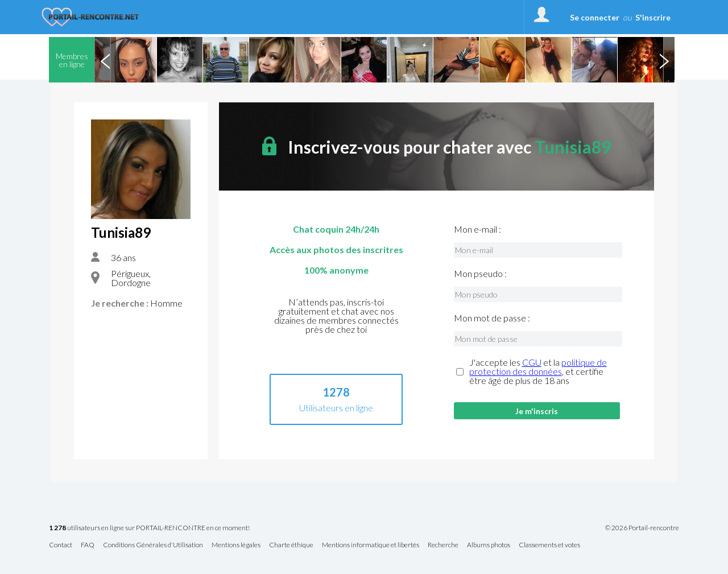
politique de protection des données (538, 367)
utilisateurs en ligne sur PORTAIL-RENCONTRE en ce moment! (149, 528)
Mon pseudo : (480, 274)
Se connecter (595, 17)
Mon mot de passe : (492, 318)
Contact (61, 545)
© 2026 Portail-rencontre (642, 528)
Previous (105, 60)
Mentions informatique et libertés (371, 545)
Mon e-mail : (477, 229)
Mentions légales (236, 545)
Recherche (443, 545)
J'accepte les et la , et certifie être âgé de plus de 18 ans (538, 371)
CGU (532, 362)
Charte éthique (291, 545)
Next (664, 60)
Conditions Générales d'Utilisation (153, 545)
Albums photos (489, 545)
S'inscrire (653, 17)
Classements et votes (549, 545)
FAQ (88, 545)
